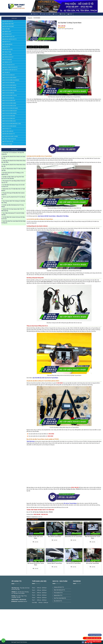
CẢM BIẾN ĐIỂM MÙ (8, 44)
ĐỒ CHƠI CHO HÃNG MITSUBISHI (11, 108)
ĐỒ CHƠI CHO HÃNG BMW (10, 116)
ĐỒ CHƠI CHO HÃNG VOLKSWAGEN (12, 80)
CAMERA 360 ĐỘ (8, 34)
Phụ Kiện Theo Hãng (45, 14)
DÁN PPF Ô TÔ (7, 42)
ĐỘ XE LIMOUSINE (8, 60)
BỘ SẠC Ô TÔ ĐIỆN (8, 144)
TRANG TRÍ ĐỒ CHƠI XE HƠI (10, 139)
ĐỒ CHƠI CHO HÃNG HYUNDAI (10, 90)
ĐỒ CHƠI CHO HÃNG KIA (9, 93)
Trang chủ (35, 14)
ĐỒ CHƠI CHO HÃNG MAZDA (10, 85)
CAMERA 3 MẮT (8, 32)
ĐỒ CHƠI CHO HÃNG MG (9, 98)
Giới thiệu (63, 14)
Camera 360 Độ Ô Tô (59, 587)
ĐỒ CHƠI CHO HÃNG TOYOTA (10, 95)
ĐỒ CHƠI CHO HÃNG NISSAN (10, 126)
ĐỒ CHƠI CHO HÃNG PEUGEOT (11, 111)
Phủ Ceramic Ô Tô (58, 593)
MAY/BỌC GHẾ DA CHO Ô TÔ (10, 39)
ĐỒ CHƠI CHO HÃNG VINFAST (10, 78)
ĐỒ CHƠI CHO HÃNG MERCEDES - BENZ (12, 124)
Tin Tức (55, 14)
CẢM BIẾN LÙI (7, 72)
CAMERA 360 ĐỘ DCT (9, 57)
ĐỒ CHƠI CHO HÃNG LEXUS (10, 121)
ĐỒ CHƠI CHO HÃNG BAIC (10, 83)
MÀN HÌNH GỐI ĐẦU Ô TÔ (9, 134)
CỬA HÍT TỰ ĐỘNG (8, 55)
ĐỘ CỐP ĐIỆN (7, 29)
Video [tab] (41, 47)
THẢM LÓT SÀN (7, 52)
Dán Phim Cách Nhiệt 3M (60, 598)
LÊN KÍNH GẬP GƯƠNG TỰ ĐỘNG (11, 136)
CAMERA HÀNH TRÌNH (9, 24)
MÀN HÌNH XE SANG (8, 49)
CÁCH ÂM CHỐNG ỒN (9, 131)
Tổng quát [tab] (30, 47)
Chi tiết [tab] (36, 47)
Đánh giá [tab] (46, 47)
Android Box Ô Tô (58, 595)
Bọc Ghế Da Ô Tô (58, 601)
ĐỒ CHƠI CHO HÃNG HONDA (10, 103)
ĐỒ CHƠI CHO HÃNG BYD (9, 75)
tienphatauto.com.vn (22, 601)
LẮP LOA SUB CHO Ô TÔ (9, 65)
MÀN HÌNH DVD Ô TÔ (9, 21)
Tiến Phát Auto (15, 588)
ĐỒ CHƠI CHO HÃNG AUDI (10, 118)
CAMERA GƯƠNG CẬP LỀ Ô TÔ (11, 70)
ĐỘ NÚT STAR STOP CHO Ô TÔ (11, 67)
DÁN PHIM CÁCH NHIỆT (9, 26)
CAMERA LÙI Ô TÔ (8, 62)
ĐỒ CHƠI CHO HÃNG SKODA (10, 88)
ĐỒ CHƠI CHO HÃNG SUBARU (10, 113)
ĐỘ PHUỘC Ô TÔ (8, 129)
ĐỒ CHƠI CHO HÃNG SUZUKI (10, 106)
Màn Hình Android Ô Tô (59, 590)
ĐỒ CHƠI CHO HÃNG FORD (10, 101)
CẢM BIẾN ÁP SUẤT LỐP (9, 37)
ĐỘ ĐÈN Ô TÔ (7, 47)
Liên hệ (70, 14)
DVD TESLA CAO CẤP (9, 141)
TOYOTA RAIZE (37, 18)
